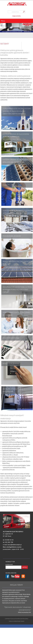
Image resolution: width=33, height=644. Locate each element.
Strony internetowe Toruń (16, 621)
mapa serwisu (16, 16)
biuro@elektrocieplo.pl (15, 545)
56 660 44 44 (9, 540)
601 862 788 (9, 542)
